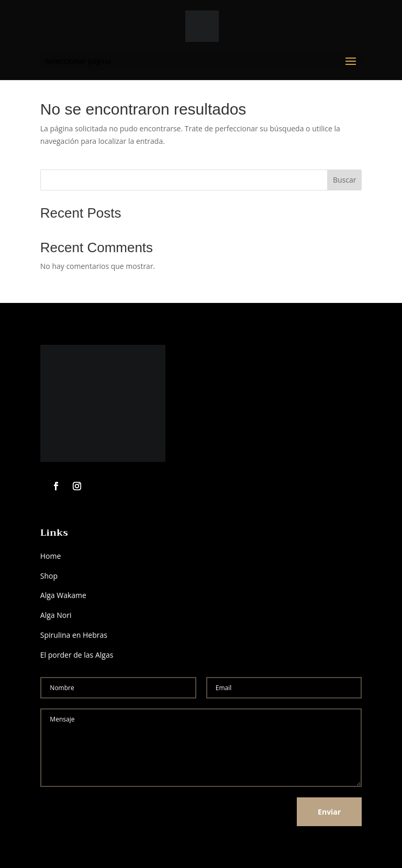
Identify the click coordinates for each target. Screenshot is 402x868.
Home (51, 556)
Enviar (329, 812)
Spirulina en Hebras (74, 635)
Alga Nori (56, 615)
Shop (49, 576)
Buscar (345, 180)
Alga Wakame (64, 595)
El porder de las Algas (77, 655)
